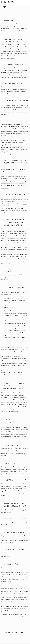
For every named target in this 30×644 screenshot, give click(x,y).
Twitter (20, 638)
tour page (4, 455)
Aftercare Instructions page (19, 554)
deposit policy (22, 112)
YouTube (4, 638)
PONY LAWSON (8, 2)
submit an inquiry (16, 277)
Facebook (26, 638)
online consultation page (12, 411)
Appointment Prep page (18, 510)
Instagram (10, 638)
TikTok (15, 638)
